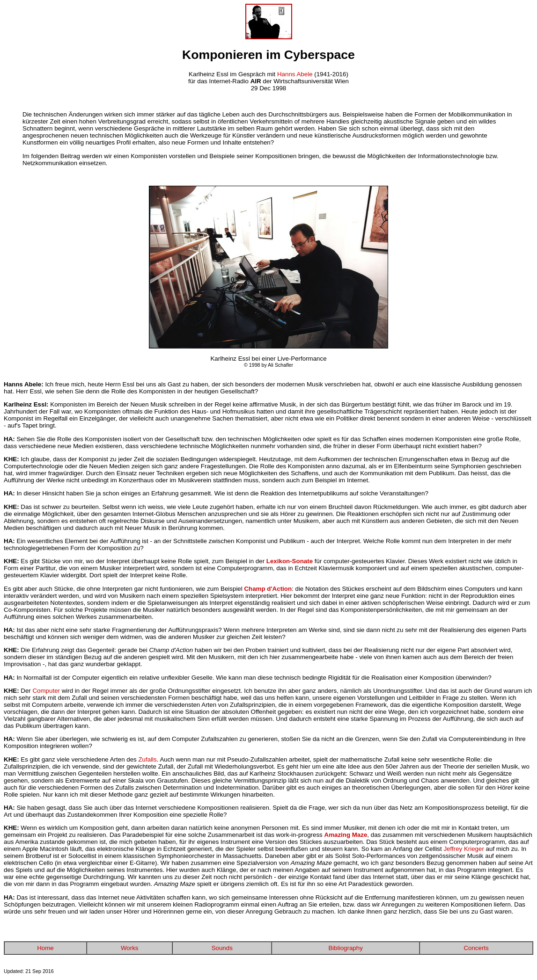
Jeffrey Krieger (463, 849)
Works (130, 948)
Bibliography (345, 948)
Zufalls (147, 759)
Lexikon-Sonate (290, 561)
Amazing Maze (346, 835)
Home (45, 948)
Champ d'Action (268, 589)
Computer (46, 691)
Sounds (222, 948)
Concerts (476, 948)
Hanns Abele (295, 74)
